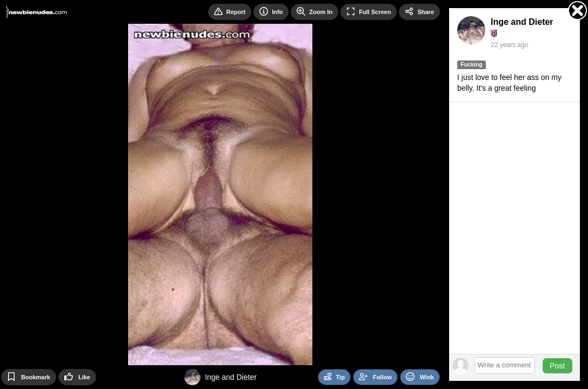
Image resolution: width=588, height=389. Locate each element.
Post (557, 366)
